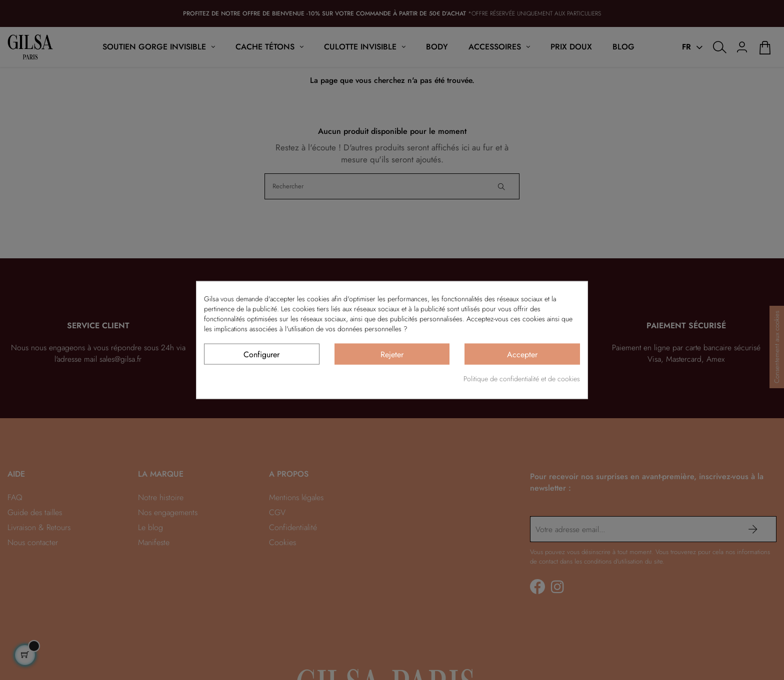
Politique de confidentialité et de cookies (522, 379)
